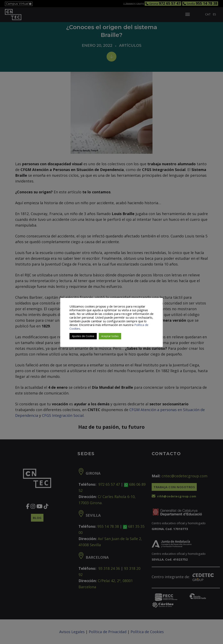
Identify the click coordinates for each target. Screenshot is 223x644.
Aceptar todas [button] (110, 336)
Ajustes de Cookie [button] (83, 336)
